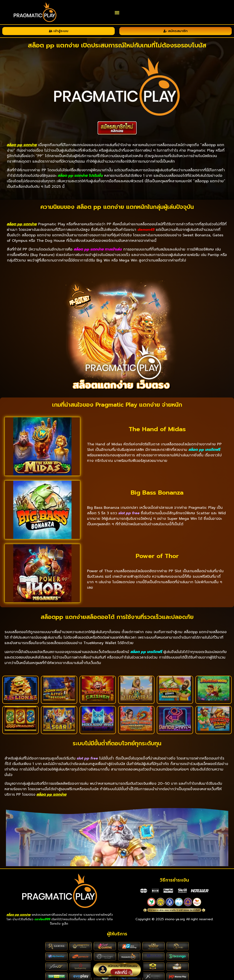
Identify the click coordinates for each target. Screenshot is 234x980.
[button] (117, 13)
